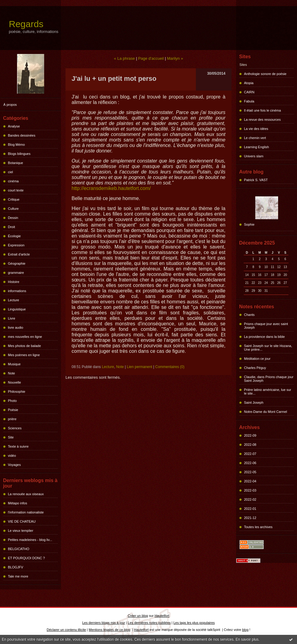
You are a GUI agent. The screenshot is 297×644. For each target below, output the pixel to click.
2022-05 (250, 472)
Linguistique (17, 309)
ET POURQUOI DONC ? (26, 558)
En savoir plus (247, 639)
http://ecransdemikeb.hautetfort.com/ (111, 188)
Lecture (14, 300)
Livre (12, 318)
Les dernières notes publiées (149, 623)
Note (11, 373)
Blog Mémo (16, 145)
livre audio (16, 327)
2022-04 (250, 481)
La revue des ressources (262, 120)
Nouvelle (14, 382)
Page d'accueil (151, 58)
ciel (11, 172)
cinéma (13, 181)
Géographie (17, 263)
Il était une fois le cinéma (262, 110)
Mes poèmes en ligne (24, 355)
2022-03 (250, 490)
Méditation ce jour (257, 359)
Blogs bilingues (19, 154)
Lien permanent (139, 367)
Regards (26, 24)
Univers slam (254, 156)
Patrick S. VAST (256, 180)
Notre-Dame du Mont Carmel (265, 412)
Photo (12, 401)
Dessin (13, 218)
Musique (14, 364)
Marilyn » (175, 58)
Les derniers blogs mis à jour (104, 623)
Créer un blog (138, 616)
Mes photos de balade (24, 346)
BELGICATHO (19, 549)
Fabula (249, 101)
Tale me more (18, 576)
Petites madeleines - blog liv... (30, 540)
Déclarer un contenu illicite (66, 630)
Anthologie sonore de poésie (265, 74)
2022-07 (250, 454)
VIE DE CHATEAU (22, 521)
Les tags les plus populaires (194, 623)
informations (17, 291)
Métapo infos (18, 503)
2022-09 (250, 435)
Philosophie (17, 392)
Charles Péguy (255, 368)
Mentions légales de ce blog (109, 630)
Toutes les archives (258, 527)
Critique (14, 199)
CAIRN (249, 92)
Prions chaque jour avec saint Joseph (266, 326)
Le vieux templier (21, 531)
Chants (249, 315)
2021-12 (250, 518)
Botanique (16, 163)
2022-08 (250, 445)
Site (11, 437)
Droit (11, 227)
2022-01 (250, 509)
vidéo (12, 456)
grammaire (16, 273)
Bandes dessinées (22, 135)
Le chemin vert (255, 138)
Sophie (249, 224)
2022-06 (250, 463)
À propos (10, 105)
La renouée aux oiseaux (26, 494)
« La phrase (124, 58)
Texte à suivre (18, 446)
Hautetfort (162, 616)
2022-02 (250, 499)
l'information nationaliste (26, 512)
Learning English (256, 147)
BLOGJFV (16, 567)
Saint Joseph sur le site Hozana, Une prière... (268, 348)
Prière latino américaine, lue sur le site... (268, 392)
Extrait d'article (19, 254)
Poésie (13, 410)
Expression (16, 245)
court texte (16, 190)
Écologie (14, 236)
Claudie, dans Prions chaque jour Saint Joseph (269, 379)
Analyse (14, 126)
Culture (13, 209)
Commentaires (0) (170, 367)
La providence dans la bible (264, 337)
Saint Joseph (254, 402)
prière (12, 419)
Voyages (14, 465)
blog (245, 630)
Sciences (15, 428)
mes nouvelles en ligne (25, 337)
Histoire (14, 282)
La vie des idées (256, 129)
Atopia (249, 83)
